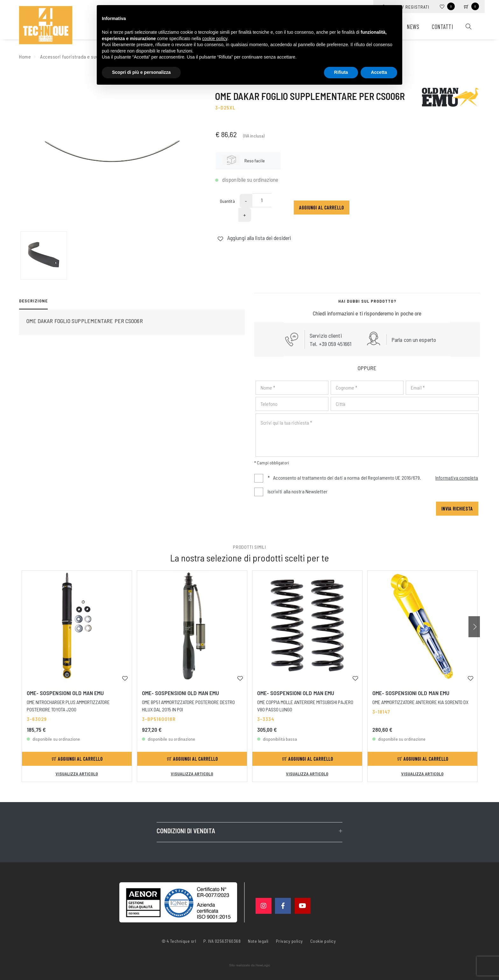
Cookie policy (323, 941)
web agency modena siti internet (250, 965)
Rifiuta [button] (341, 72)
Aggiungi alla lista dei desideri (254, 238)
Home (25, 56)
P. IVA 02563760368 (222, 941)
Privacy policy (289, 941)
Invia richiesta (457, 508)
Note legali (258, 941)
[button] (474, 627)
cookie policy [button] (215, 39)
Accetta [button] (379, 72)
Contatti (442, 27)
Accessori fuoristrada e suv (69, 56)
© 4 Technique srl (179, 941)
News (413, 27)
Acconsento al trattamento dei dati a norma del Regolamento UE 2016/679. (373, 478)
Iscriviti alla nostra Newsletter (298, 491)
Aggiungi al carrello (322, 207)
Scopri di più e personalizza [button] (141, 72)
